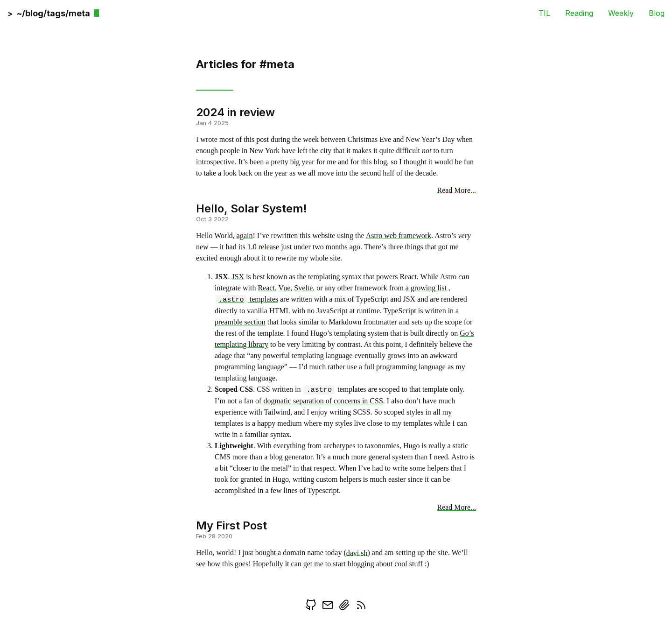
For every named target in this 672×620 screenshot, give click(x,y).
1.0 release (263, 247)
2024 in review (235, 112)
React (266, 288)
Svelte (303, 288)
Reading (579, 13)
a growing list (426, 288)
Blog (657, 13)
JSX (238, 277)
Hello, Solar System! (252, 208)
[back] (49, 13)
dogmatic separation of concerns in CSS (323, 401)
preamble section (240, 322)
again (245, 236)
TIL (544, 13)
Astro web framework (399, 236)
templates (247, 299)
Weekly (621, 13)
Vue (285, 288)
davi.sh (357, 553)
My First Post (231, 525)
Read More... (456, 190)
